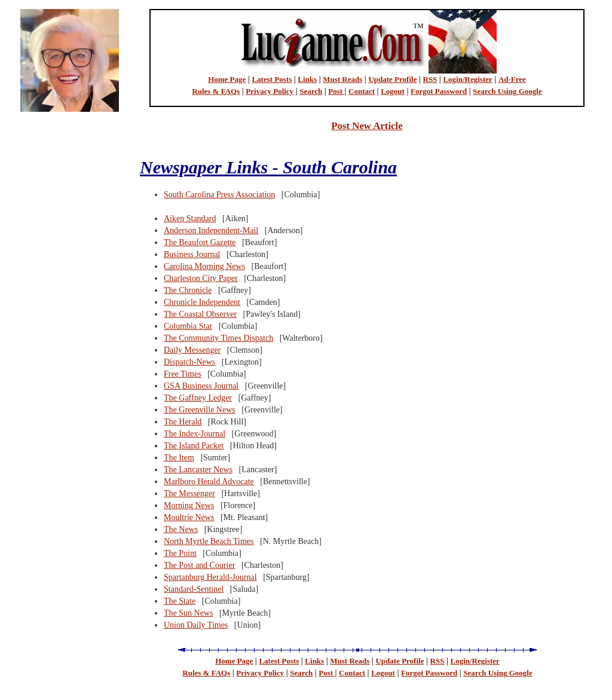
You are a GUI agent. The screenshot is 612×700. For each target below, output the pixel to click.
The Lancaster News (198, 470)
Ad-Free (512, 79)
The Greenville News (200, 410)
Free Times (183, 374)
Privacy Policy (270, 91)
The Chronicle (188, 290)
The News (181, 529)
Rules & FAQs (216, 91)
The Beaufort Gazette (200, 242)
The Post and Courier (199, 565)
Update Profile (392, 79)
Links (307, 79)
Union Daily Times (196, 625)
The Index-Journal (195, 434)
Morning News (189, 505)
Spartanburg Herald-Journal (210, 577)
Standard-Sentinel (194, 589)
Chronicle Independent (202, 302)
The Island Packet (194, 446)
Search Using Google (507, 91)
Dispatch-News (189, 362)
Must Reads (342, 79)
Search (311, 91)
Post (336, 91)
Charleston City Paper (201, 278)
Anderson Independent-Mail (211, 230)
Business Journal (192, 254)
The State (180, 601)
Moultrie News (189, 517)
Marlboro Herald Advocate (209, 482)
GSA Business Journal (201, 386)
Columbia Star (188, 326)
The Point (180, 553)
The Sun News (188, 613)
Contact (362, 91)
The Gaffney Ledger (198, 398)
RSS (430, 79)
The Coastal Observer (200, 314)
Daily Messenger (192, 350)
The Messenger (189, 493)
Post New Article (367, 126)
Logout (393, 91)
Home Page (227, 79)
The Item (179, 458)
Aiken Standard (190, 218)
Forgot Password (439, 91)
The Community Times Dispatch (218, 338)
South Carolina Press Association (219, 195)
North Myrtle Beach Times (209, 541)
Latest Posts (272, 79)
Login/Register (467, 79)
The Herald (183, 422)
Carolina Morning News (204, 266)
